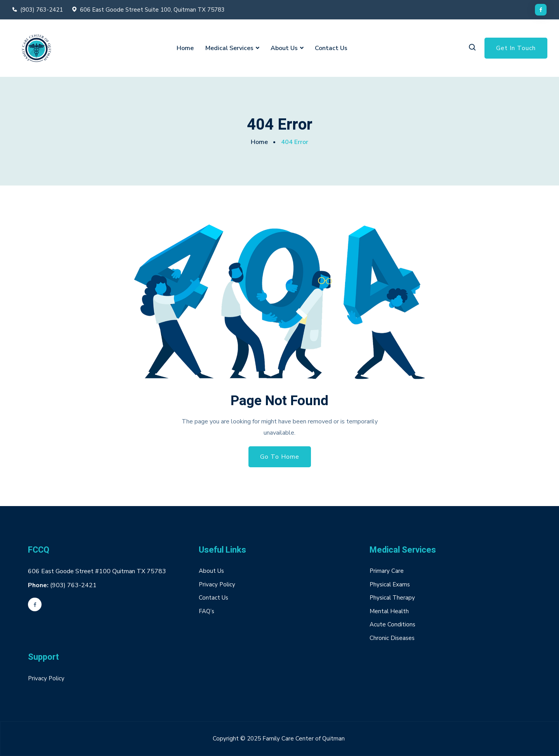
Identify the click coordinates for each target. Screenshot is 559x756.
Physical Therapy (392, 598)
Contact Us (331, 48)
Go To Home (280, 457)
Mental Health (389, 611)
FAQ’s (207, 611)
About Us (284, 48)
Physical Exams (390, 584)
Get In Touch (516, 48)
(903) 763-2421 (42, 10)
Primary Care (387, 571)
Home (185, 48)
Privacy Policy (217, 584)
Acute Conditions (392, 624)
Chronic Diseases (392, 638)
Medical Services (229, 48)
